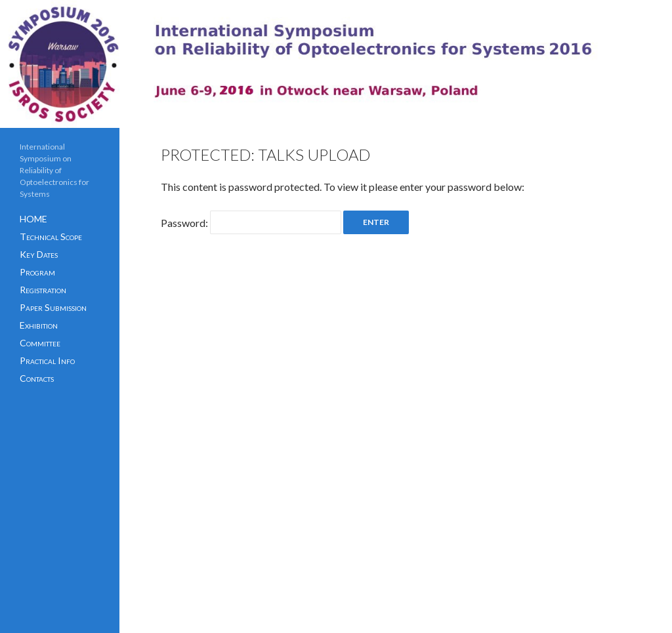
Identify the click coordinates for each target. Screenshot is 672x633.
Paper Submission (53, 307)
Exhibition (39, 325)
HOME (33, 219)
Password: (251, 223)
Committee (40, 343)
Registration (43, 290)
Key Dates (39, 254)
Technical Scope (51, 236)
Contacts (37, 378)
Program (37, 272)
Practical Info (47, 360)
